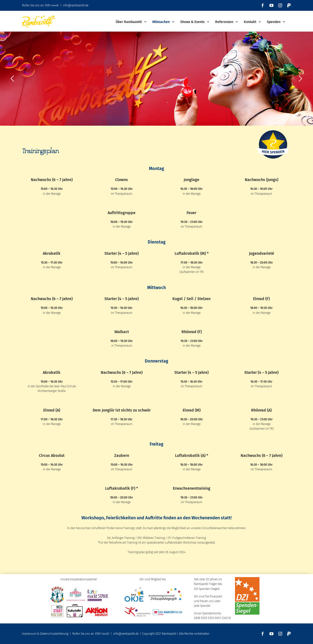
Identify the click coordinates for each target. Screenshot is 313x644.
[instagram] (280, 634)
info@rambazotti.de (76, 5)
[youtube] (271, 634)
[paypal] (289, 634)
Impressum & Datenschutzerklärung (45, 634)
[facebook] (263, 634)
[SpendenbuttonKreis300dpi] (273, 130)
